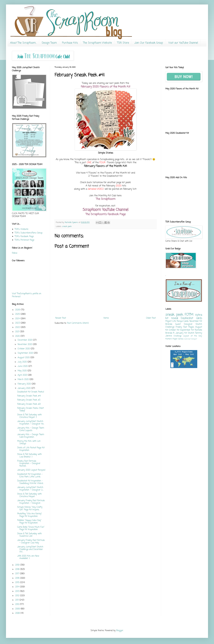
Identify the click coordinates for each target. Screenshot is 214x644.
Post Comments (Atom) (78, 323)
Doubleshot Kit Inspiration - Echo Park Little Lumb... (30, 476)
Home (106, 318)
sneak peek (67, 226)
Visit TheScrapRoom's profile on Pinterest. (27, 295)
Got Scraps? (193, 339)
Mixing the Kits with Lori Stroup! (29, 442)
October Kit (174, 330)
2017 (18, 574)
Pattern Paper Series (174, 339)
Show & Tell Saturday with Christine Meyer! (29, 495)
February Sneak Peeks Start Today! (31, 410)
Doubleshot (187, 318)
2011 (17, 600)
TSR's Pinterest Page (24, 240)
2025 (18, 314)
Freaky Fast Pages (185, 327)
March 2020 (24, 379)
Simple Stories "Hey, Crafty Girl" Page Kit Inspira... (30, 508)
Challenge (178, 336)
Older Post (151, 318)
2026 (18, 310)
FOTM (189, 315)
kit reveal (172, 318)
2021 (18, 332)
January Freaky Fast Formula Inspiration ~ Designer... (31, 502)
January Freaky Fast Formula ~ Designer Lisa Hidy (31, 542)
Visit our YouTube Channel (183, 43)
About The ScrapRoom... (23, 43)
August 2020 (24, 358)
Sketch (191, 333)
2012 (18, 596)
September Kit (187, 330)
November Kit (196, 321)
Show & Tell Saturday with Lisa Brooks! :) (29, 456)
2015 (18, 583)
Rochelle (198, 330)
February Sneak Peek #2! (29, 404)
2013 (18, 591)
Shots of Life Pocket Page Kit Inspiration (31, 449)
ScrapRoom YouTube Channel (106, 210)
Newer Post (61, 318)
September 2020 (26, 353)
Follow (15, 253)
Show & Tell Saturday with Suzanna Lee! (29, 535)
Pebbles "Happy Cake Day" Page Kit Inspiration (29, 522)
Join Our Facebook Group (149, 43)
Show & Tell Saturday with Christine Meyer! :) (29, 416)
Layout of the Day (193, 336)
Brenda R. (170, 333)
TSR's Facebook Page (24, 237)
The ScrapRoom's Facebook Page (106, 214)
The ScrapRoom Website (98, 43)
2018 (18, 569)
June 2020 (23, 366)
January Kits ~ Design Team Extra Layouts (31, 429)
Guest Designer (184, 324)
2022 (18, 327)
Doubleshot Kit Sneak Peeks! (31, 392)
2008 (18, 613)
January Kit (181, 333)
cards (199, 318)
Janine (169, 336)
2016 (18, 578)
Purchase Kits (70, 43)
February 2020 (25, 384)
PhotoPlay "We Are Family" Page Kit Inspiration (30, 515)
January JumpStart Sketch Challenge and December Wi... (30, 549)
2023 (18, 323)
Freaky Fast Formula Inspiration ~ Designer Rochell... (29, 464)
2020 (18, 336)
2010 (18, 604)
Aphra (199, 315)
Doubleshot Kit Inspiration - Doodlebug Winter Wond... (31, 482)
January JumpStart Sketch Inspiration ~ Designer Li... (30, 489)
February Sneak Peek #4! (29, 396)
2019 (18, 565)
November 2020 (25, 344)
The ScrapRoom (106, 199)
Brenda (169, 324)
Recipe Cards (183, 321)
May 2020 (23, 371)
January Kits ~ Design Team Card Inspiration (31, 436)
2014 (18, 587)
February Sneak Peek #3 (29, 400)
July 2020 (23, 362)
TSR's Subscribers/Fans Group (29, 233)
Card (186, 339)
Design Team (49, 43)
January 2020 (25, 388)
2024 (18, 319)
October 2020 (24, 349)
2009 (18, 609)
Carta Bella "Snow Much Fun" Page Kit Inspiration (31, 528)
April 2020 (23, 375)
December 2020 (25, 340)
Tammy (199, 333)
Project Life (171, 321)
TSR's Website (21, 229)
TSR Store (123, 43)
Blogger (120, 631)
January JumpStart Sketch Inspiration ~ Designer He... (31, 423)
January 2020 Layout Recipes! (31, 470)
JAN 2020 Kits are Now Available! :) (28, 557)
